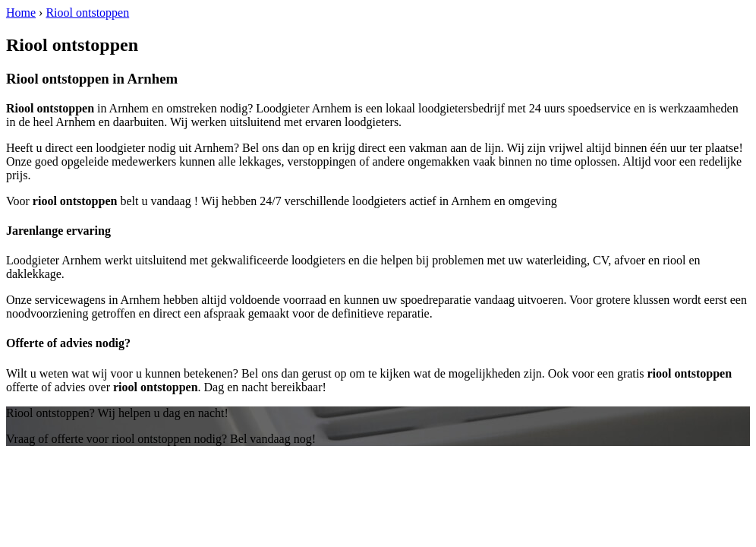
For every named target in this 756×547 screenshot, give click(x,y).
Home (21, 13)
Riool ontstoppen (87, 13)
